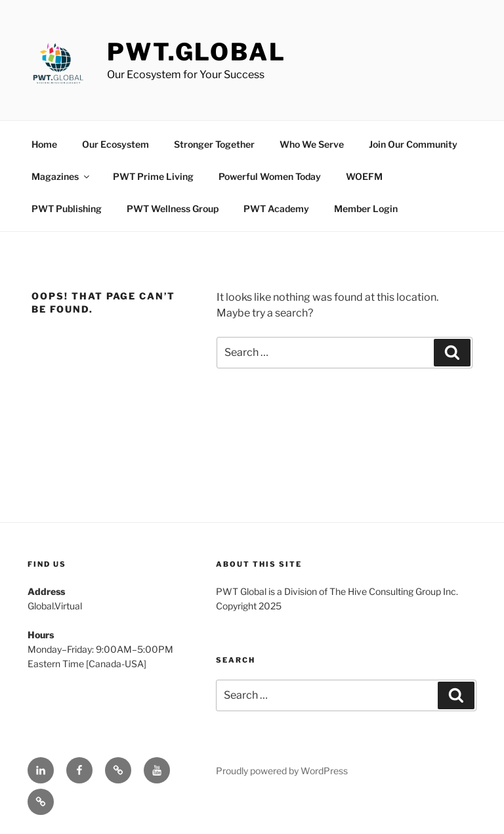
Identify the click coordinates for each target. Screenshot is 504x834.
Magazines (61, 176)
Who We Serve (312, 144)
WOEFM (364, 176)
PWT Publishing (67, 208)
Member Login (366, 208)
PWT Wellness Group (173, 208)
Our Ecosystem (115, 144)
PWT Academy (276, 208)
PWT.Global (197, 52)
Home (44, 144)
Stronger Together (214, 144)
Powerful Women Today (270, 176)
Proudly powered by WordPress (282, 771)
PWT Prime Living (153, 176)
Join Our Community (413, 144)
